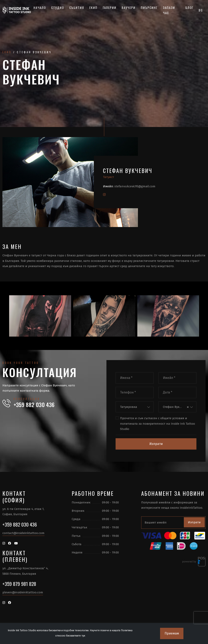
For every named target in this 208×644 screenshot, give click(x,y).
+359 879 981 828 (19, 584)
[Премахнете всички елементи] (188, 407)
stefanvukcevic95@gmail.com (135, 186)
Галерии (110, 7)
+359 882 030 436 (34, 405)
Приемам (172, 633)
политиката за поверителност (143, 424)
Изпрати (156, 444)
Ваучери (129, 7)
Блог (189, 7)
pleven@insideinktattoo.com (23, 592)
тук (83, 636)
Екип (93, 7)
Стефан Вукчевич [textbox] (174, 407)
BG (201, 10)
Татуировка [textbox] (129, 407)
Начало (40, 7)
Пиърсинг (149, 7)
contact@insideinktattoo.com (23, 533)
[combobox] (135, 407)
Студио (58, 7)
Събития (77, 7)
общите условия (172, 418)
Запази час (169, 10)
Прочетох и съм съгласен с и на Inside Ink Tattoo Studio (158, 423)
